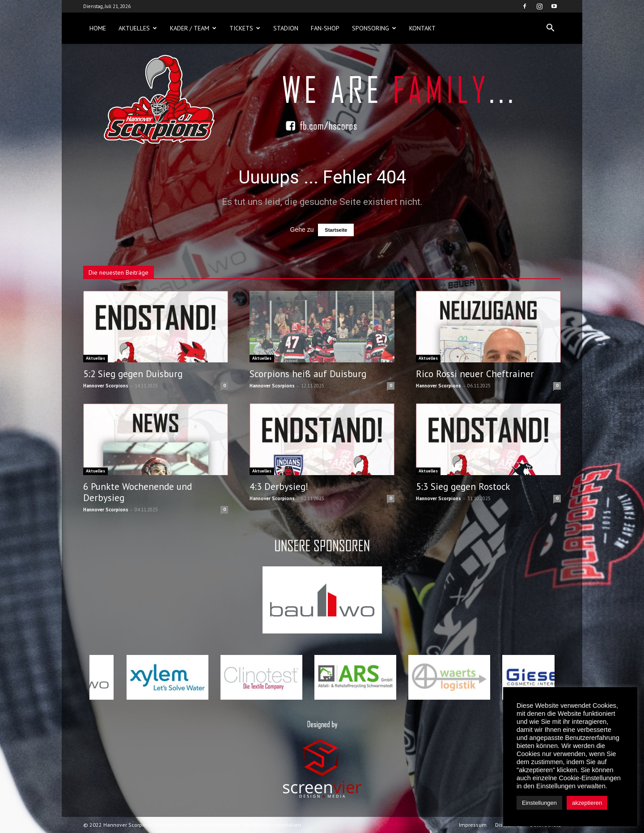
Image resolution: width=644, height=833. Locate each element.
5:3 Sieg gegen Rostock (463, 487)
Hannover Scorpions (106, 386)
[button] (550, 28)
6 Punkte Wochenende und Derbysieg (138, 492)
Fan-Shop (325, 28)
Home (98, 28)
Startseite (336, 230)
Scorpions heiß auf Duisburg (308, 374)
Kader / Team (193, 28)
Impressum (473, 825)
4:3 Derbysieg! (279, 487)
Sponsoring (374, 28)
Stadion (286, 28)
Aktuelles (138, 28)
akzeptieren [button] (587, 803)
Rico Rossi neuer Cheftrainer (475, 374)
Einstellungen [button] (539, 803)
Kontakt (422, 28)
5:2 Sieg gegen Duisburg (133, 374)
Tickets (245, 28)
